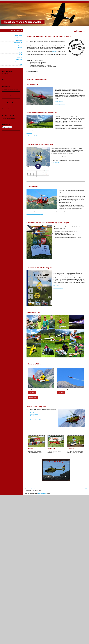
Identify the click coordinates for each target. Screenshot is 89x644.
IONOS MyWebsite (42, 493)
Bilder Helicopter (34, 416)
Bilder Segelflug (34, 413)
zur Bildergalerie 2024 (32, 136)
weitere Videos (33, 398)
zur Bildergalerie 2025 (60, 104)
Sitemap (35, 489)
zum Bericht (29, 133)
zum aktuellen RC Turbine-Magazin (35, 214)
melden (54, 52)
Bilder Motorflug (34, 414)
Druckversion (29, 489)
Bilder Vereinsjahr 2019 (36, 420)
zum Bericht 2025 (59, 101)
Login (86, 489)
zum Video (32, 392)
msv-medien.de (55, 162)
